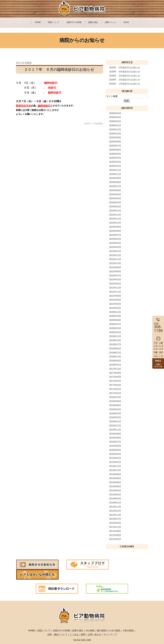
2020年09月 (115, 320)
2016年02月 (115, 417)
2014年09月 (115, 474)
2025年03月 (115, 162)
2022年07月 (115, 276)
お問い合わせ (94, 624)
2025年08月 (115, 142)
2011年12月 (115, 527)
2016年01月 (115, 422)
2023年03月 (115, 247)
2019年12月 (115, 336)
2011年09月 (115, 531)
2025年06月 (115, 150)
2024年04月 (115, 198)
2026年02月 (115, 121)
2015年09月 (115, 434)
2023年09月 (115, 227)
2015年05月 (115, 450)
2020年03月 (115, 328)
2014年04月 (115, 491)
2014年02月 (115, 499)
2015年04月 (115, 454)
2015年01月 (115, 462)
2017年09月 (115, 373)
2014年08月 (115, 478)
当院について (54, 22)
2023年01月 (115, 251)
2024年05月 (115, 194)
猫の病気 (101, 620)
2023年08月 (115, 231)
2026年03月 (115, 117)
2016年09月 (115, 401)
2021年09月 (115, 296)
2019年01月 (115, 353)
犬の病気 (90, 620)
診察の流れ (93, 22)
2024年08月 (115, 182)
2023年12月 (115, 215)
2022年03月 (115, 280)
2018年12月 (115, 357)
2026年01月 (115, 125)
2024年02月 (115, 207)
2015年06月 (115, 446)
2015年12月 (115, 426)
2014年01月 (115, 503)
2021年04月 (115, 304)
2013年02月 (115, 511)
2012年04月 (115, 523)
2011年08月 (115, 535)
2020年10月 (115, 316)
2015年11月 (115, 430)
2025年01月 (115, 166)
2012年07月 (115, 519)
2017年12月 (115, 369)
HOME (38, 22)
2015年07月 (115, 442)
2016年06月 (115, 405)
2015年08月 (115, 438)
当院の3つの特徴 (74, 22)
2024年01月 (115, 211)
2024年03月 (115, 202)
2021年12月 (115, 288)
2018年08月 (115, 361)
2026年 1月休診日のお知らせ (125, 84)
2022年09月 (115, 267)
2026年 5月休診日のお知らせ (125, 68)
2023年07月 (115, 235)
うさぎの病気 (113, 620)
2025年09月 (115, 138)
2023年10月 (115, 223)
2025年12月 (115, 130)
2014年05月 (115, 486)
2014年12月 (115, 466)
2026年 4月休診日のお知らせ (125, 72)
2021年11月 (115, 292)
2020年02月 (115, 332)
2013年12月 (115, 507)
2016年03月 (115, 413)
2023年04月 (115, 243)
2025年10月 (115, 134)
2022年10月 (115, 263)
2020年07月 (115, 324)
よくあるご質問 (77, 624)
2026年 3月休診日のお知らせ (125, 76)
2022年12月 (115, 255)
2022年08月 (115, 272)
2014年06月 (115, 482)
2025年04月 (115, 158)
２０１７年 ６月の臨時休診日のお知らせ (59, 70)
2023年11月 (115, 219)
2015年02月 (115, 458)
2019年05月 (115, 349)
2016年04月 (115, 409)
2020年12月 (115, 312)
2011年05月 (115, 539)
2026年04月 (115, 113)
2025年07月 (115, 146)
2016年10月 (115, 397)
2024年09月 (115, 178)
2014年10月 (115, 470)
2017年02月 (115, 389)
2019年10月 (115, 340)
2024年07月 (115, 186)
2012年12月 (115, 515)
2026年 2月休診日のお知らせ (125, 80)
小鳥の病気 (128, 620)
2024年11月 (115, 174)
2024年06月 (115, 190)
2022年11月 (115, 259)
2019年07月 (115, 344)
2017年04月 (115, 381)
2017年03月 (115, 385)
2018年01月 (115, 365)
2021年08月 (115, 300)
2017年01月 (115, 393)
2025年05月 (115, 154)
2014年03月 (115, 495)
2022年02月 (115, 284)
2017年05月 (115, 377)
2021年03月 (115, 308)
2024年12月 (115, 170)
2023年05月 (115, 239)
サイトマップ (110, 624)
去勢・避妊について (57, 624)
